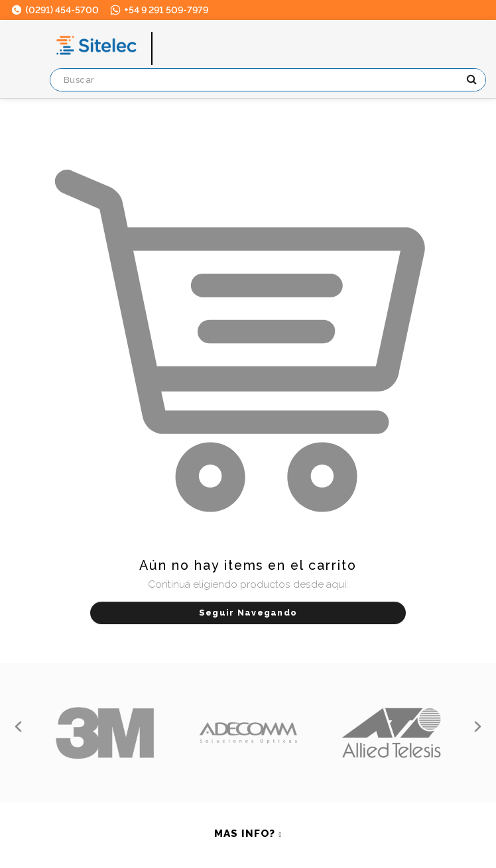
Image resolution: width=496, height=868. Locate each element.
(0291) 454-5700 (54, 10)
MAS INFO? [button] (245, 834)
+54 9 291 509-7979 (158, 10)
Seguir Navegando (248, 613)
